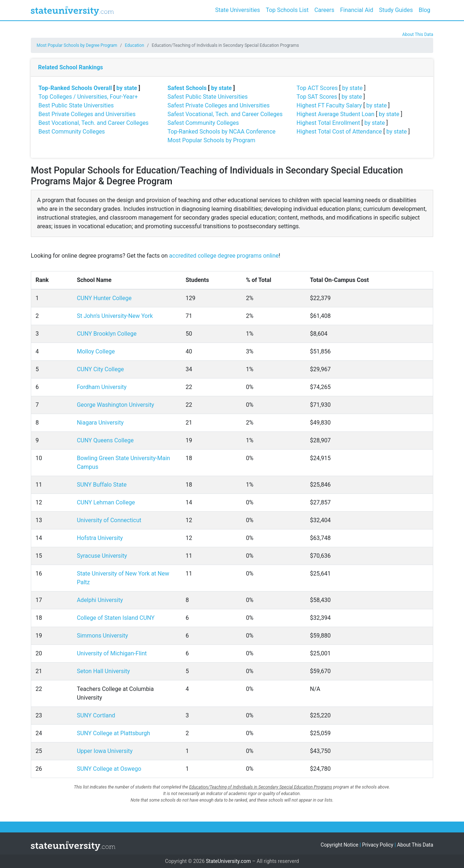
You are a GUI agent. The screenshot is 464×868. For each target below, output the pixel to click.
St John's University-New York (115, 316)
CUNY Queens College (105, 440)
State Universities (237, 10)
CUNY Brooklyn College (107, 334)
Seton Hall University (103, 671)
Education (134, 45)
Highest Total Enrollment (328, 123)
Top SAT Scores (317, 97)
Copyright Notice (339, 845)
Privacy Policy (378, 845)
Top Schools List (287, 10)
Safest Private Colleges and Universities (219, 105)
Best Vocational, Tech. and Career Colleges (94, 123)
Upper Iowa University (105, 751)
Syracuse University (102, 556)
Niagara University (100, 423)
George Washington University (115, 405)
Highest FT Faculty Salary (329, 105)
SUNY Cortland (96, 715)
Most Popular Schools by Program (211, 140)
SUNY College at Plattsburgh (113, 733)
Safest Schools (187, 88)
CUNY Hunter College (104, 298)
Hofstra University (100, 538)
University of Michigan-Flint (112, 653)
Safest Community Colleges (203, 123)
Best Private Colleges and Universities (87, 114)
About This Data (418, 34)
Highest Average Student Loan (335, 114)
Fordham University (102, 387)
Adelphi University (100, 600)
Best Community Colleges (72, 132)
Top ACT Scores (317, 88)
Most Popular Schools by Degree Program (77, 45)
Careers (324, 10)
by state (127, 88)
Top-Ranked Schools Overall (75, 88)
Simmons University (102, 636)
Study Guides (396, 10)
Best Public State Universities (76, 105)
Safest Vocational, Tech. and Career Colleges (225, 114)
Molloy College (96, 351)
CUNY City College (100, 369)
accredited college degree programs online (224, 256)
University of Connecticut (109, 520)
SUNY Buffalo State (102, 485)
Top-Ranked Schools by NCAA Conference (221, 132)
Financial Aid (357, 10)
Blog (424, 10)
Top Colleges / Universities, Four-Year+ (88, 97)
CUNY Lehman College (106, 502)
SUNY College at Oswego (109, 769)
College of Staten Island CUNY (116, 618)
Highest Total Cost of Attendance (339, 132)
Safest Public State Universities (208, 97)
